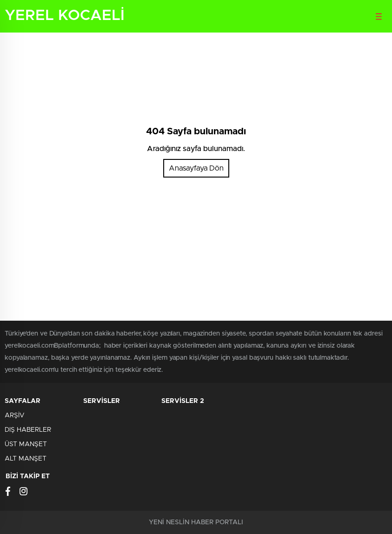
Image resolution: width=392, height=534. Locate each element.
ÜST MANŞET (26, 444)
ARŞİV (14, 415)
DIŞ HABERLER (28, 430)
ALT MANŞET (26, 459)
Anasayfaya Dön (196, 168)
